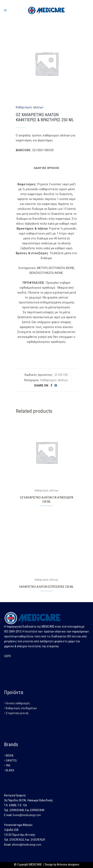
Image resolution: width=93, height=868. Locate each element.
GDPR (7, 656)
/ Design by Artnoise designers (61, 865)
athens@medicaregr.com (26, 845)
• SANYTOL (11, 761)
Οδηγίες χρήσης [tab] (46, 168)
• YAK (7, 765)
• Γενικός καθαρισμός (17, 703)
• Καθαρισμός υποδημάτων (20, 708)
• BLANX (9, 770)
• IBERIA (9, 756)
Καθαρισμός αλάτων (30, 107)
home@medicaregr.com (27, 815)
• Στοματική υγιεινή (16, 713)
